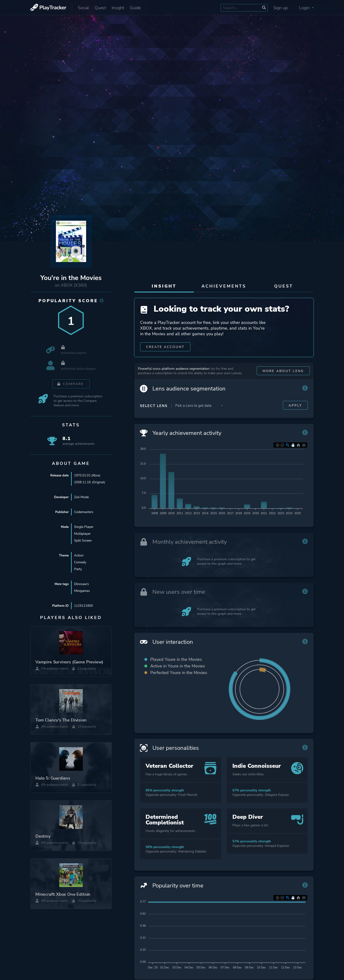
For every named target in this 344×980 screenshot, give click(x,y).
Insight (118, 8)
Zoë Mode (81, 497)
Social (83, 8)
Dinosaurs (82, 584)
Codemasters (84, 512)
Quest (100, 8)
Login (306, 8)
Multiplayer (82, 534)
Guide (135, 8)
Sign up (281, 8)
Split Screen (83, 541)
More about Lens (283, 380)
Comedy (80, 562)
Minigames (82, 591)
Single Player (84, 527)
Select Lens (154, 415)
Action (79, 556)
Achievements (224, 286)
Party (78, 569)
